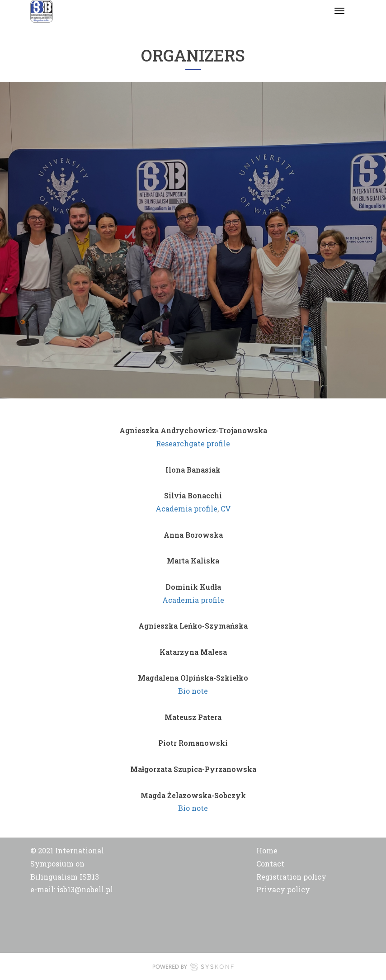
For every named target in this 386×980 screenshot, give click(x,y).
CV (226, 509)
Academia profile (186, 509)
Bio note (193, 691)
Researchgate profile (193, 443)
